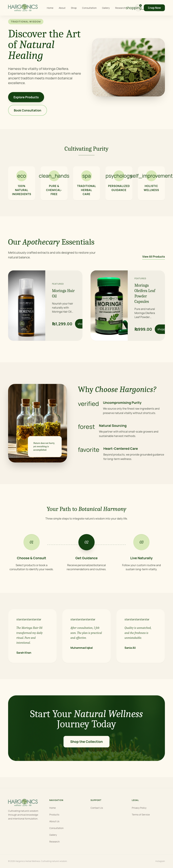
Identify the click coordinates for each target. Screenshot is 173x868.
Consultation (89, 8)
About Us (54, 821)
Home (50, 8)
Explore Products (26, 97)
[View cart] (138, 8)
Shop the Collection (87, 742)
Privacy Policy (139, 808)
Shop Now (154, 8)
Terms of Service (141, 815)
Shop (74, 8)
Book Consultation (28, 110)
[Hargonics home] (23, 8)
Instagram (160, 861)
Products (54, 815)
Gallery (106, 8)
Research (120, 8)
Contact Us (97, 808)
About (62, 8)
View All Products (154, 257)
